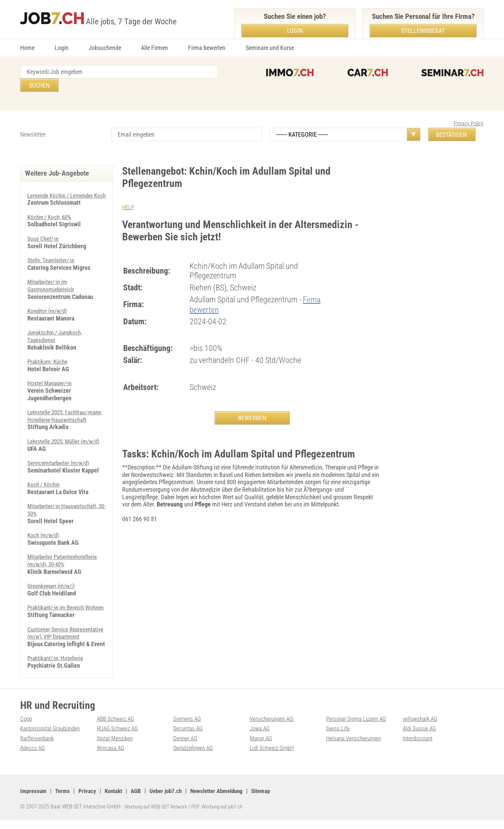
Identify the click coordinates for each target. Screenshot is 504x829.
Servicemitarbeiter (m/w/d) (60, 457)
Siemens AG (188, 727)
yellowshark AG (421, 727)
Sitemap (273, 800)
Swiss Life (338, 737)
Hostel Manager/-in (51, 377)
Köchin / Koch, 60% (51, 211)
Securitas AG (188, 737)
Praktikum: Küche (49, 356)
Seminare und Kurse (270, 48)
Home (27, 48)
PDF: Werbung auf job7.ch (224, 815)
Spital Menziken (116, 747)
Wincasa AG (111, 757)
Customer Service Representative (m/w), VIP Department (59, 638)
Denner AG (186, 747)
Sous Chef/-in (44, 233)
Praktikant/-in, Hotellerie (56, 667)
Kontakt (117, 800)
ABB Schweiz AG (117, 727)
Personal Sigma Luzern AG (358, 727)
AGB (140, 800)
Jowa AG (261, 737)
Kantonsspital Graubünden (52, 737)
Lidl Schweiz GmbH (273, 757)
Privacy (89, 800)
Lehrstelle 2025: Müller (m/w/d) (66, 435)
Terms (64, 800)
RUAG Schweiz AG (119, 737)
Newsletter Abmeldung (226, 800)
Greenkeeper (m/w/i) (53, 580)
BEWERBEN (252, 405)
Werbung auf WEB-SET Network (158, 815)
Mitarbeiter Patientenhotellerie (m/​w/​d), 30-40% (63, 555)
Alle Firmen (154, 48)
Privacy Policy (469, 110)
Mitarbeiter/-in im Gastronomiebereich (52, 280)
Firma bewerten (207, 48)
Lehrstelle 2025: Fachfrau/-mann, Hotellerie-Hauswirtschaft (66, 410)
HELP (129, 194)
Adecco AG (33, 757)
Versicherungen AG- (274, 727)
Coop (27, 727)
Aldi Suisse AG (420, 737)
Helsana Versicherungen (355, 747)
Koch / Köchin (44, 479)
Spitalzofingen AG (195, 757)
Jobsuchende (105, 48)
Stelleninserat (423, 31)
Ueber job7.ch (171, 800)
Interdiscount (418, 747)
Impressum (34, 800)
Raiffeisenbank (38, 747)
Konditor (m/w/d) (49, 305)
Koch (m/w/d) (45, 529)
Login (62, 48)
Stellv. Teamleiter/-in (52, 254)
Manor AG (262, 747)
